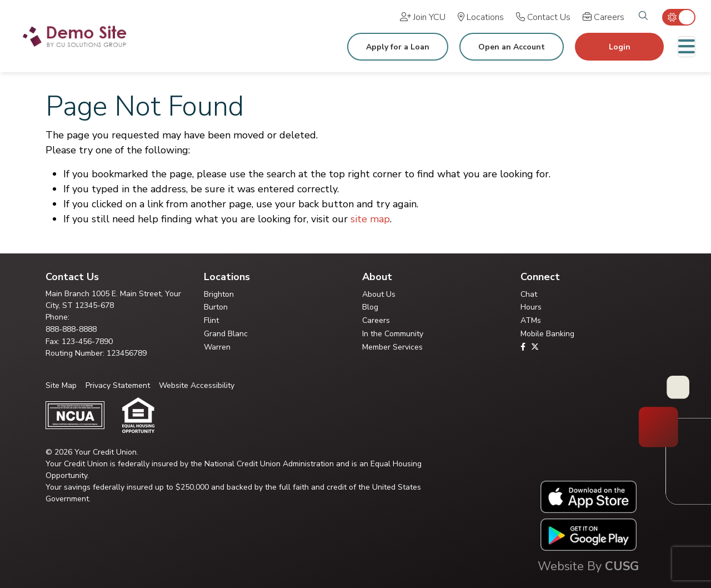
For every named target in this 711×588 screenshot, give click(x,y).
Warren (217, 347)
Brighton (219, 294)
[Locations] (481, 17)
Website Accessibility (197, 385)
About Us (379, 294)
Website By (588, 566)
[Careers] (604, 17)
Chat (529, 294)
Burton (216, 307)
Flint (211, 320)
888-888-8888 (71, 329)
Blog (370, 307)
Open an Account (512, 47)
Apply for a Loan (398, 47)
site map (370, 219)
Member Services (392, 347)
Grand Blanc (226, 334)
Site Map (61, 385)
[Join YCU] (423, 17)
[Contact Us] (543, 17)
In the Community (393, 334)
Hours (531, 307)
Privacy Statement (118, 385)
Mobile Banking (547, 334)
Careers (376, 320)
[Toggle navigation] (687, 47)
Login (620, 47)
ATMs (531, 320)
